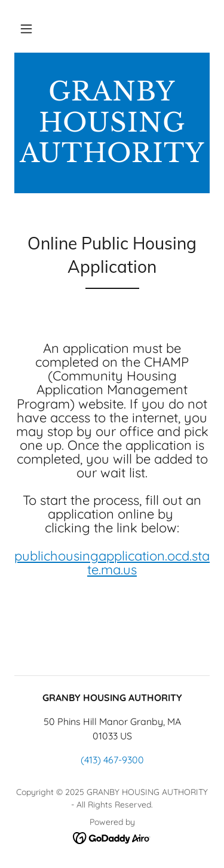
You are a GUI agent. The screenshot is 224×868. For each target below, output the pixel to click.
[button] (26, 29)
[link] (112, 123)
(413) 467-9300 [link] (112, 760)
